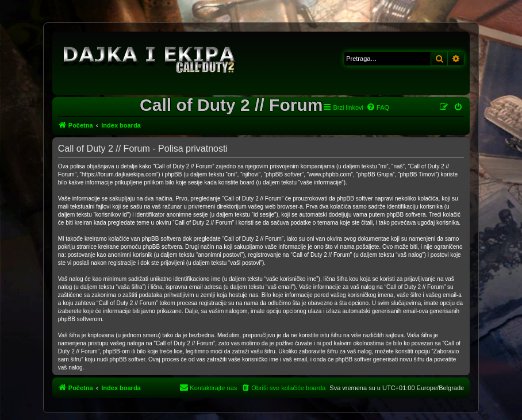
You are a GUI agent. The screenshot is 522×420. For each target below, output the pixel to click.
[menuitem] (378, 107)
